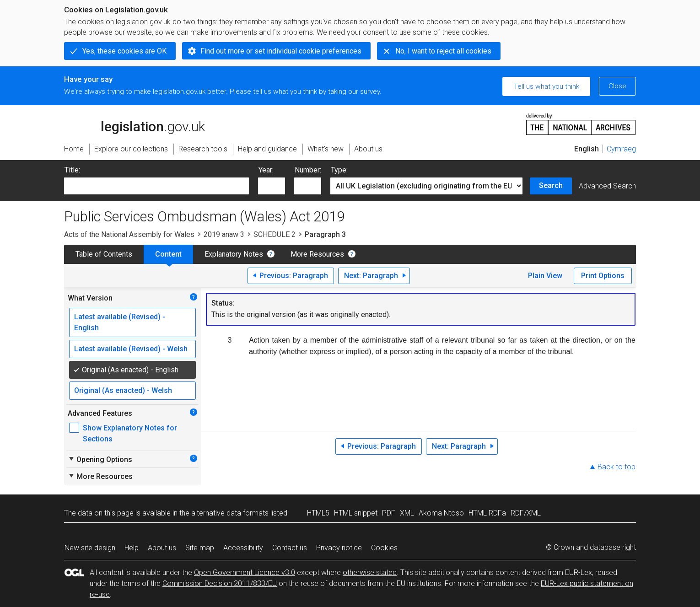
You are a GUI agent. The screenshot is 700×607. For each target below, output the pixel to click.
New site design (90, 548)
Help (132, 548)
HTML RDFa (487, 513)
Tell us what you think (547, 86)
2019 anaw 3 (224, 234)
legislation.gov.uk (135, 124)
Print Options (603, 276)
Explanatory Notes (234, 254)
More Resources (317, 254)
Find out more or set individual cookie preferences (281, 51)
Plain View (545, 276)
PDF (389, 513)
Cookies (384, 548)
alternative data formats (230, 513)
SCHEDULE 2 (275, 234)
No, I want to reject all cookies (443, 51)
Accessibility (243, 548)
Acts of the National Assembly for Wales (129, 234)
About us (162, 548)
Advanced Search (607, 186)
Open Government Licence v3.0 (245, 572)
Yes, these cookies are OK (124, 51)
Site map (200, 548)
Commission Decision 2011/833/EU (220, 583)
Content (168, 254)
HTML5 (318, 513)
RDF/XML (526, 513)
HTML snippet (356, 513)
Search (551, 185)
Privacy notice (339, 548)
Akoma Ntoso (441, 513)
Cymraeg (621, 149)
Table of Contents (104, 254)
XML (407, 513)
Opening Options (100, 459)
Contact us (290, 548)
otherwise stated (370, 572)
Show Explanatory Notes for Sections (130, 433)
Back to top (617, 467)
